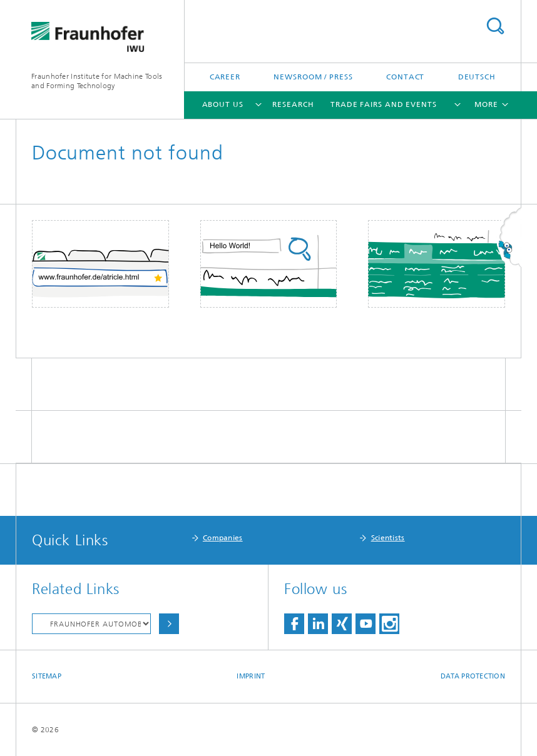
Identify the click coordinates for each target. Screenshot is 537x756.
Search (495, 26)
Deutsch (477, 77)
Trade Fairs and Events (384, 104)
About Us (223, 104)
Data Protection (473, 676)
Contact (405, 77)
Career (225, 77)
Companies (223, 538)
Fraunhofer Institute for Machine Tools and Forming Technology (97, 81)
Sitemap (47, 676)
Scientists (388, 538)
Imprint (251, 676)
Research (293, 104)
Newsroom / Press (313, 77)
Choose (169, 624)
